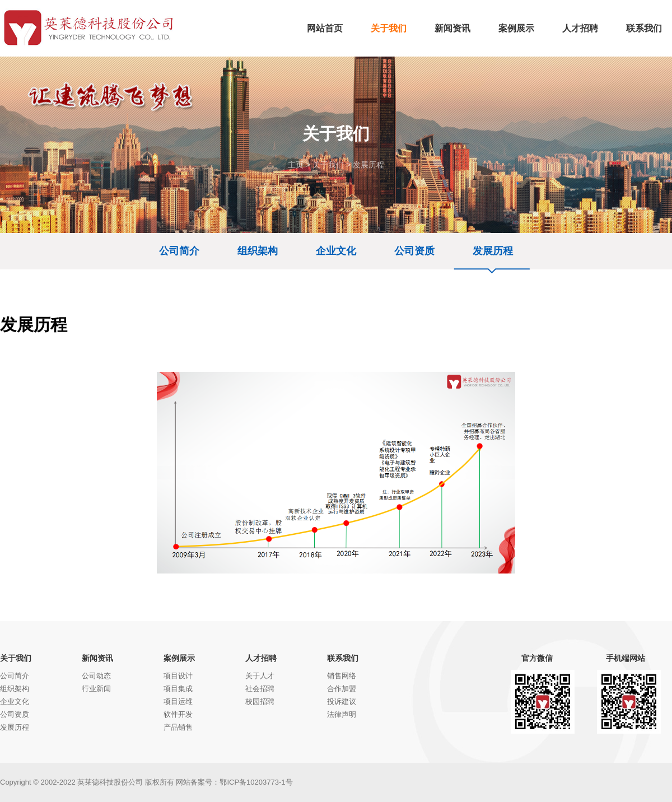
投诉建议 (342, 701)
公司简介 (179, 251)
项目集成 (178, 689)
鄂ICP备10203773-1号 (256, 782)
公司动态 (96, 676)
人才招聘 (261, 658)
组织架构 (258, 251)
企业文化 (336, 251)
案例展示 (179, 658)
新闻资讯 (97, 658)
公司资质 (414, 251)
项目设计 (178, 676)
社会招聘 (260, 689)
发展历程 (368, 165)
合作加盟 (342, 689)
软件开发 (178, 714)
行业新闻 (96, 689)
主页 (296, 165)
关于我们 (328, 165)
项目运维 (178, 701)
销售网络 (342, 676)
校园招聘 (260, 701)
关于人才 (260, 676)
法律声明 (342, 714)
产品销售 (178, 727)
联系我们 (343, 658)
